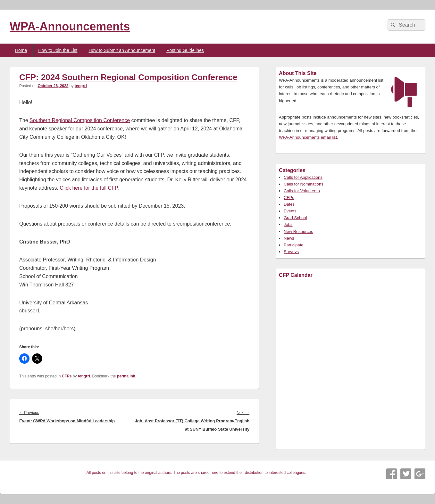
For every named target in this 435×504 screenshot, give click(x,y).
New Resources (298, 231)
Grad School (295, 218)
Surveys (291, 252)
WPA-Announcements (70, 26)
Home (21, 50)
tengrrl (81, 86)
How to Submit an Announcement (122, 50)
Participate (293, 245)
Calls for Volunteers (302, 191)
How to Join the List (58, 50)
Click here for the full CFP (88, 188)
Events (290, 211)
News (289, 238)
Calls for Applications (303, 177)
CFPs (67, 376)
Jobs (288, 224)
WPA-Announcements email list (308, 137)
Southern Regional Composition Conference (80, 120)
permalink (126, 376)
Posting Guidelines (185, 50)
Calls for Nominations (304, 184)
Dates (289, 204)
